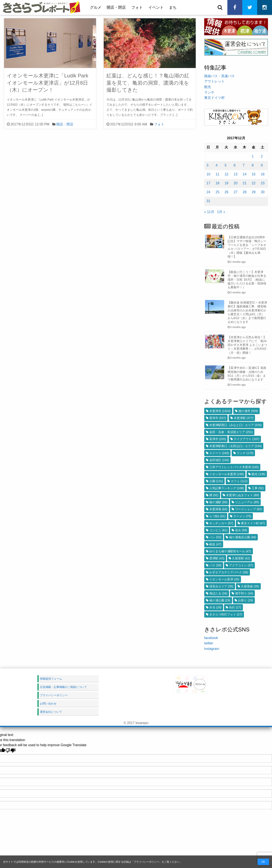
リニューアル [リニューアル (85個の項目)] (247, 502)
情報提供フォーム (51, 679)
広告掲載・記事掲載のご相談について (63, 687)
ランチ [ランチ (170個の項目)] (245, 453)
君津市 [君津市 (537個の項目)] (218, 418)
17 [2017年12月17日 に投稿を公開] (208, 183)
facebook (211, 638)
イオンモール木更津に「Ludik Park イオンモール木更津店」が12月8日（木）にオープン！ (47, 83)
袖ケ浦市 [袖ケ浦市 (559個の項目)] (248, 411)
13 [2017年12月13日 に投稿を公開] (236, 174)
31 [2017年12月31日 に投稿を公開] (208, 201)
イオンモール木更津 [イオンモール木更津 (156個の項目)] (227, 474)
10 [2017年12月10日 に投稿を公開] (208, 174)
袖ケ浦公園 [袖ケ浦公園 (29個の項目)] (220, 600)
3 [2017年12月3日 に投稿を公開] (208, 165)
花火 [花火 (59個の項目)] (241, 530)
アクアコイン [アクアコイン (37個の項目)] (241, 565)
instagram (212, 649)
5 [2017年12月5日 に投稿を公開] (226, 165)
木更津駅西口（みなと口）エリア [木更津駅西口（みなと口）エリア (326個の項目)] (236, 425)
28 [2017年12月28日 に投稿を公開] (245, 192)
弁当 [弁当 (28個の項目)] (215, 607)
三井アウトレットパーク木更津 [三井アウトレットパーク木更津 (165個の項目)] (234, 467)
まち (173, 7)
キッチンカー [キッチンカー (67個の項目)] (221, 523)
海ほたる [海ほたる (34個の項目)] (218, 593)
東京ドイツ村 (214, 98)
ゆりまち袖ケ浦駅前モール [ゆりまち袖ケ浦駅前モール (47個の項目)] (230, 551)
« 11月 (209, 212)
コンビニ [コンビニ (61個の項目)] (218, 530)
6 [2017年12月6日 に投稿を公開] (235, 165)
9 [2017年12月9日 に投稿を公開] (262, 165)
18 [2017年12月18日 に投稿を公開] (217, 183)
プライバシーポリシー (146, 862)
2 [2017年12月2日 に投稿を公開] (262, 156)
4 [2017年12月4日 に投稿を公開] (216, 165)
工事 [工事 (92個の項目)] (258, 488)
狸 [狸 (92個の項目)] (214, 495)
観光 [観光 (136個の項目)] (259, 474)
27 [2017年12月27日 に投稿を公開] (236, 192)
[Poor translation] (10, 751)
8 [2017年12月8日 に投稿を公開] (253, 165)
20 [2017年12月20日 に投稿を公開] (236, 183)
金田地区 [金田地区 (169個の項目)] (219, 460)
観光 (208, 87)
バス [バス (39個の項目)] (215, 565)
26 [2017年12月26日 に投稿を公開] (227, 192)
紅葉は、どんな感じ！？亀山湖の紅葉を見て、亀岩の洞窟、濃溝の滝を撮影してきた (148, 83)
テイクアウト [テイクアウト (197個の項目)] (247, 439)
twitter (209, 643)
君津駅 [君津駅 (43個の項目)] (217, 558)
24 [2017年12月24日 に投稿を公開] (208, 192)
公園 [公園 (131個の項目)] (216, 481)
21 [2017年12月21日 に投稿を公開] (245, 183)
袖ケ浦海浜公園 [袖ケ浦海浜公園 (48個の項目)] (243, 537)
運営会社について (51, 712)
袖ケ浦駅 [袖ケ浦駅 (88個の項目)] (218, 502)
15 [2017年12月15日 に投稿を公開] (254, 174)
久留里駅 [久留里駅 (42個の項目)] (241, 558)
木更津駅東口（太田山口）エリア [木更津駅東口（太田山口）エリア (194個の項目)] (236, 446)
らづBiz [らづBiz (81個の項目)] (217, 516)
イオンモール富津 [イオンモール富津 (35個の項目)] (224, 579)
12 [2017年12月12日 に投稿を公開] (227, 174)
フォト (137, 7)
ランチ (209, 92)
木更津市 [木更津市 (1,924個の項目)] (220, 411)
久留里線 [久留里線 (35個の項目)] (250, 586)
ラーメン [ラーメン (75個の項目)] (242, 516)
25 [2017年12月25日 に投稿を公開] (217, 192)
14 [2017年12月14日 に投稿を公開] (245, 174)
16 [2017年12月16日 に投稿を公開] (263, 174)
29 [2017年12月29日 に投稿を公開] (254, 192)
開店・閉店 (116, 7)
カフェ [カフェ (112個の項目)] (239, 481)
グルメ (96, 7)
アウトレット (214, 81)
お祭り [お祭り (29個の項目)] (246, 600)
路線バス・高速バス (220, 76)
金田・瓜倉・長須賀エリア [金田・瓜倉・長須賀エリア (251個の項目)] (231, 432)
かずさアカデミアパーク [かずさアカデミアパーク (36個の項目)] (229, 572)
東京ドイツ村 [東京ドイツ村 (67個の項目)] (253, 523)
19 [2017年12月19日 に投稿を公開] (227, 183)
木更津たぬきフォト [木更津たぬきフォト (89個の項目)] (243, 495)
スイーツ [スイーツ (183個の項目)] (219, 453)
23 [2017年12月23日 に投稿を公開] (263, 183)
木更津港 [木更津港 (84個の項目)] (218, 509)
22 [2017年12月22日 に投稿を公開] (254, 183)
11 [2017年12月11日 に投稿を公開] (217, 174)
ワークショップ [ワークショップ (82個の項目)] (249, 509)
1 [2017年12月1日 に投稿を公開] (253, 156)
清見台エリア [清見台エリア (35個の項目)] (221, 586)
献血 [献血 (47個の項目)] (215, 544)
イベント (156, 7)
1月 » (221, 212)
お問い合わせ (48, 704)
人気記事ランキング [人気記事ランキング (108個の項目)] (227, 488)
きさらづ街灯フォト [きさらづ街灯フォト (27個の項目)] (226, 614)
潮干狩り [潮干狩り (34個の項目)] (244, 593)
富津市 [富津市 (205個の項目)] (218, 439)
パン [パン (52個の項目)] (215, 537)
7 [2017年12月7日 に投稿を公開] (244, 165)
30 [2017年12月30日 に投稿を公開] (263, 192)
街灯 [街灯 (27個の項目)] (235, 607)
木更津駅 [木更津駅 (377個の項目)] (244, 418)
